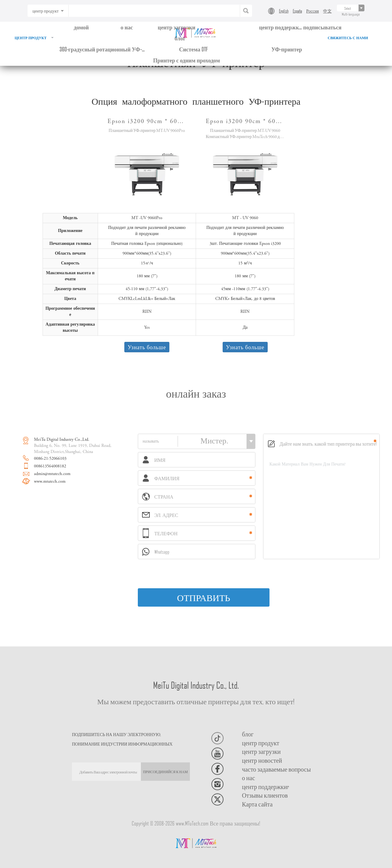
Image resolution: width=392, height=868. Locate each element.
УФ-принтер (287, 49)
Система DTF (193, 49)
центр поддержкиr (266, 787)
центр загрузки (177, 27)
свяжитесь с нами (348, 38)
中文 (327, 11)
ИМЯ (154, 460)
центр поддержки (281, 27)
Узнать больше (147, 347)
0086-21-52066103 (50, 459)
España (297, 11)
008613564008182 (50, 466)
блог (180, 38)
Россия (313, 11)
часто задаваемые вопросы (276, 769)
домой (81, 27)
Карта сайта (257, 804)
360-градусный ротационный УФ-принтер (102, 49)
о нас (127, 27)
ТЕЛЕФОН (160, 533)
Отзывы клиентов (265, 795)
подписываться (322, 27)
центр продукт (34, 38)
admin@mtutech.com (52, 474)
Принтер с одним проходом (187, 60)
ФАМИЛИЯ (161, 478)
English (284, 11)
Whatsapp (156, 552)
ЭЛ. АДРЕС (160, 515)
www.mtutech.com (50, 482)
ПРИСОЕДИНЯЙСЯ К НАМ (165, 771)
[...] (348, 8)
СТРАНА (158, 497)
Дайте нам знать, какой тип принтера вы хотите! (322, 444)
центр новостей (262, 760)
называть (151, 442)
